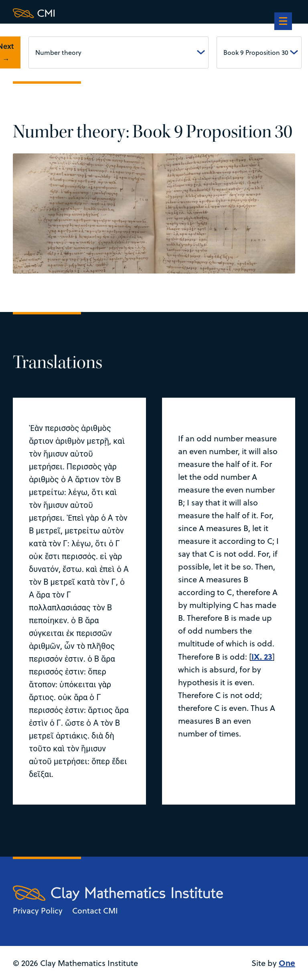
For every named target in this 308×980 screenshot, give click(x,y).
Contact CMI (95, 911)
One (287, 963)
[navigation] (283, 22)
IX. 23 (262, 656)
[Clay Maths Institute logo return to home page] (118, 13)
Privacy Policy (38, 911)
